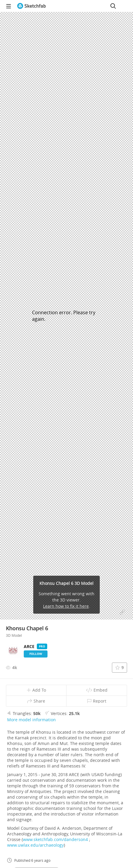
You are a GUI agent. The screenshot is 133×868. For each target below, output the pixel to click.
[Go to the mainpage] (31, 6)
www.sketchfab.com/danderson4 (55, 839)
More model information (31, 720)
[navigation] (9, 6)
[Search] (113, 6)
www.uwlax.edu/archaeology (35, 845)
